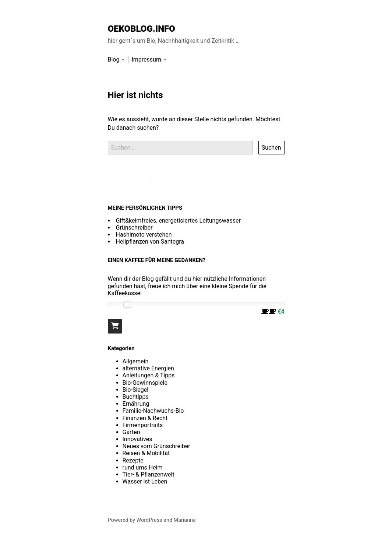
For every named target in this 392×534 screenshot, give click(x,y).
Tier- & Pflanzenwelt (149, 474)
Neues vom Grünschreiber (156, 446)
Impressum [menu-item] (146, 60)
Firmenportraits (143, 425)
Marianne (185, 520)
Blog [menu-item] (114, 60)
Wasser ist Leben (145, 481)
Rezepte (133, 460)
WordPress (149, 520)
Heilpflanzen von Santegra (150, 242)
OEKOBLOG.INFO (142, 29)
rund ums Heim (143, 467)
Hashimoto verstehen (144, 235)
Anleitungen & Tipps (149, 375)
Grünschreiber (134, 228)
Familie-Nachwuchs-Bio (153, 411)
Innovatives (137, 439)
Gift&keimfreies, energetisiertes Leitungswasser (178, 221)
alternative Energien (148, 368)
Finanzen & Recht (145, 418)
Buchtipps (136, 397)
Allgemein (136, 361)
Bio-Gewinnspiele (145, 383)
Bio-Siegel (136, 390)
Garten (131, 432)
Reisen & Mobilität (146, 453)
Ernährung (136, 404)
